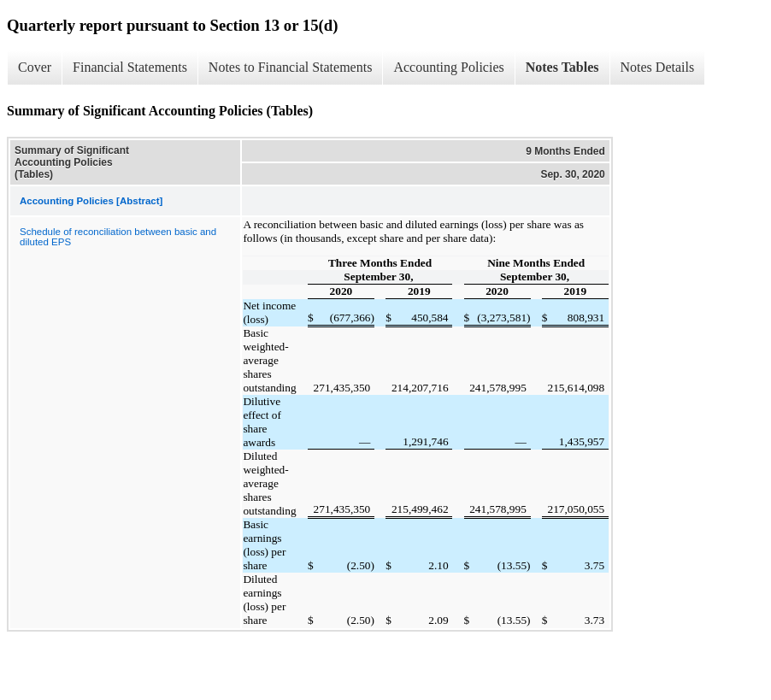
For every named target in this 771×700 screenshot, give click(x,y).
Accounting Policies (448, 67)
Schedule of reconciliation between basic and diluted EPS (118, 237)
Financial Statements (130, 67)
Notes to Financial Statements (291, 67)
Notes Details (658, 67)
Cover (35, 67)
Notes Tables (562, 67)
